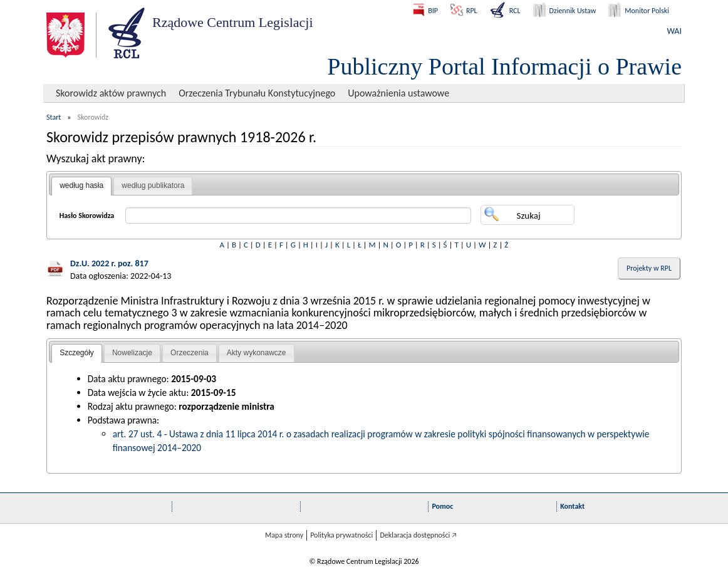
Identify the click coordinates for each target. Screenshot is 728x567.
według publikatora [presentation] (153, 185)
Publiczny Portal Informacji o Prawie (504, 66)
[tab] (81, 186)
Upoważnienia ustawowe (398, 93)
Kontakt (572, 506)
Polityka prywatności (341, 535)
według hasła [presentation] (81, 185)
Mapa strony (284, 535)
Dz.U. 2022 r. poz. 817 (109, 263)
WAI (674, 31)
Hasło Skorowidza (87, 216)
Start (54, 117)
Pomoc (442, 506)
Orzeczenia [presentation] (190, 353)
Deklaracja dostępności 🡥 (418, 535)
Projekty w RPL (649, 268)
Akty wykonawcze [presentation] (257, 353)
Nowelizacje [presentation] (132, 353)
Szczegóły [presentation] (77, 353)
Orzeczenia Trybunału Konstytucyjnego (257, 93)
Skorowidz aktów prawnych (111, 93)
